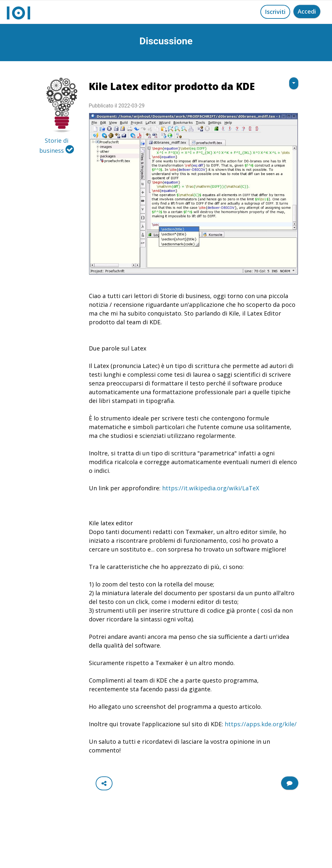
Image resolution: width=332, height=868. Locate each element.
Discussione (166, 41)
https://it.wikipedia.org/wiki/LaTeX (211, 488)
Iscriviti (275, 12)
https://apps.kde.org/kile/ (261, 724)
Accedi (307, 11)
